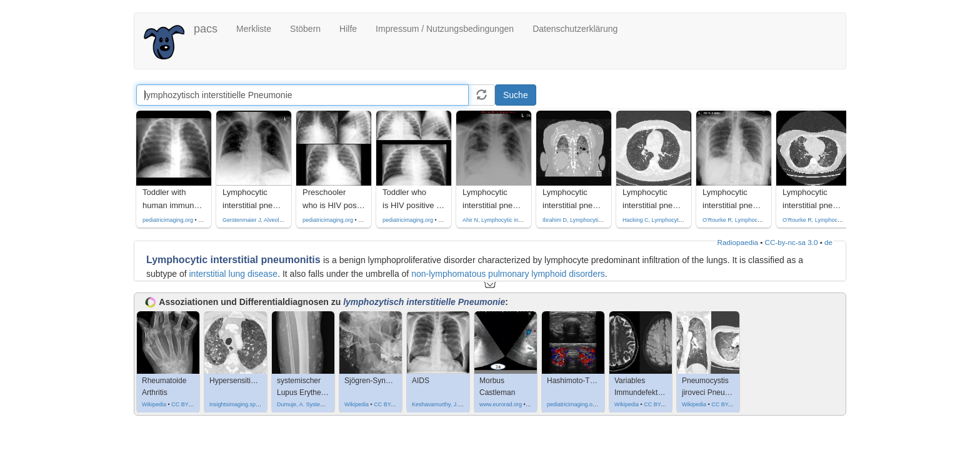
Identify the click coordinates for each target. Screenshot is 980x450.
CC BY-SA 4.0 (729, 404)
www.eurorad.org (501, 404)
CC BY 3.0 (184, 404)
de (828, 242)
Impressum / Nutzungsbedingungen (445, 29)
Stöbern (305, 29)
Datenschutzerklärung (575, 29)
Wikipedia (154, 404)
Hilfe (348, 29)
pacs (206, 29)
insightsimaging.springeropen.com (252, 404)
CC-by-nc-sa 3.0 (792, 242)
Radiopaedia (738, 242)
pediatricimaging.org (168, 220)
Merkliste (254, 29)
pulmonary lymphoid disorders (545, 274)
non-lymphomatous (448, 274)
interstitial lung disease (234, 274)
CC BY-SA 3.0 (391, 404)
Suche (516, 95)
